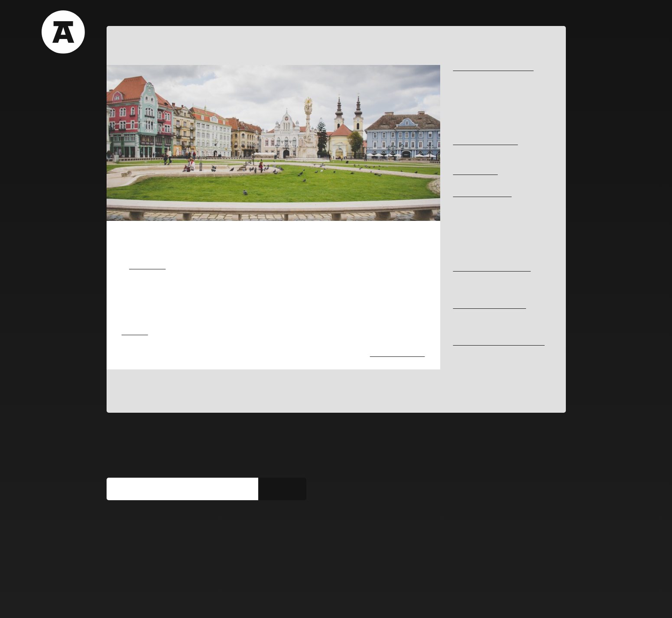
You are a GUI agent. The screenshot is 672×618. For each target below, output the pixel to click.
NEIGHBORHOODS (478, 173)
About (118, 15)
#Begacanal (468, 83)
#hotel (461, 328)
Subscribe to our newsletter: (157, 473)
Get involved (221, 601)
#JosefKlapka (470, 277)
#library (463, 321)
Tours (152, 15)
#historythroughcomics (481, 225)
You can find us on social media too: (171, 531)
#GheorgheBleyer (475, 291)
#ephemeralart (140, 362)
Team (250, 15)
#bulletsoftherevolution (481, 217)
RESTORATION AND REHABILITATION (479, 347)
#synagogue (468, 254)
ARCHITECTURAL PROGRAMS (493, 306)
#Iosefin (463, 180)
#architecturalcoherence (484, 210)
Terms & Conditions (134, 601)
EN (557, 15)
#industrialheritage (476, 91)
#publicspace (469, 113)
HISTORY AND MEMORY (485, 195)
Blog (218, 15)
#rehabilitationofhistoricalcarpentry (496, 358)
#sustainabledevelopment (484, 121)
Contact (287, 15)
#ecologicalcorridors (479, 128)
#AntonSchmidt (472, 284)
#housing (464, 314)
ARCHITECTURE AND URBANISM (497, 69)
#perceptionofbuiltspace (483, 106)
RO (542, 15)
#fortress (464, 202)
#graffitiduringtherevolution (486, 232)
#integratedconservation (483, 366)
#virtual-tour (468, 247)
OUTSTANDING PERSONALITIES (495, 269)
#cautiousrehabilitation (481, 373)
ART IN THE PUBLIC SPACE (488, 143)
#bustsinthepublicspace (482, 150)
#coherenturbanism (477, 99)
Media (182, 601)
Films (186, 15)
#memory (464, 239)
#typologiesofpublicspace (484, 76)
